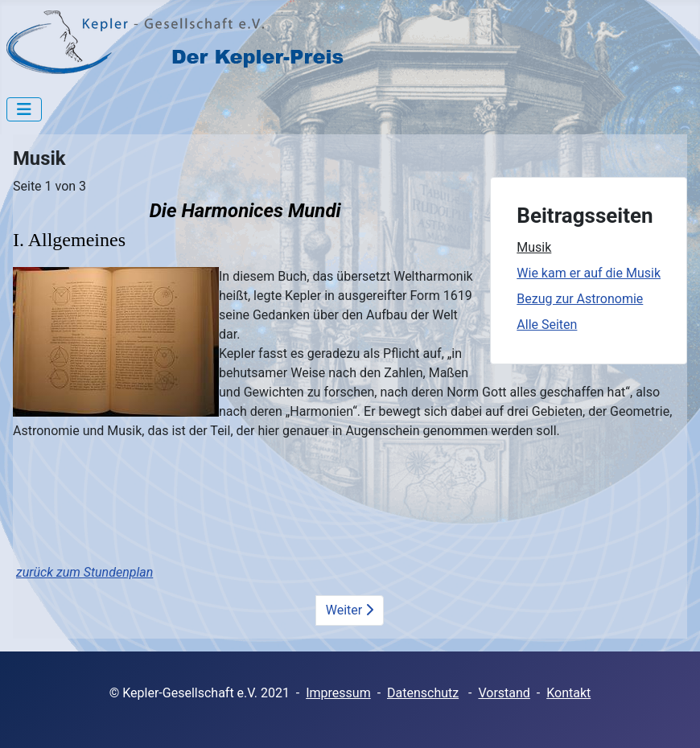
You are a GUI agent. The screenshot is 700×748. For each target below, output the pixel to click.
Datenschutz (423, 693)
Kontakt (568, 693)
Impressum (338, 693)
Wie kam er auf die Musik (589, 273)
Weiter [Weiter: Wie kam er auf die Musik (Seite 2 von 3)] (350, 610)
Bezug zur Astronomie (580, 299)
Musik (534, 247)
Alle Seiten (547, 325)
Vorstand (504, 693)
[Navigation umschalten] (24, 109)
